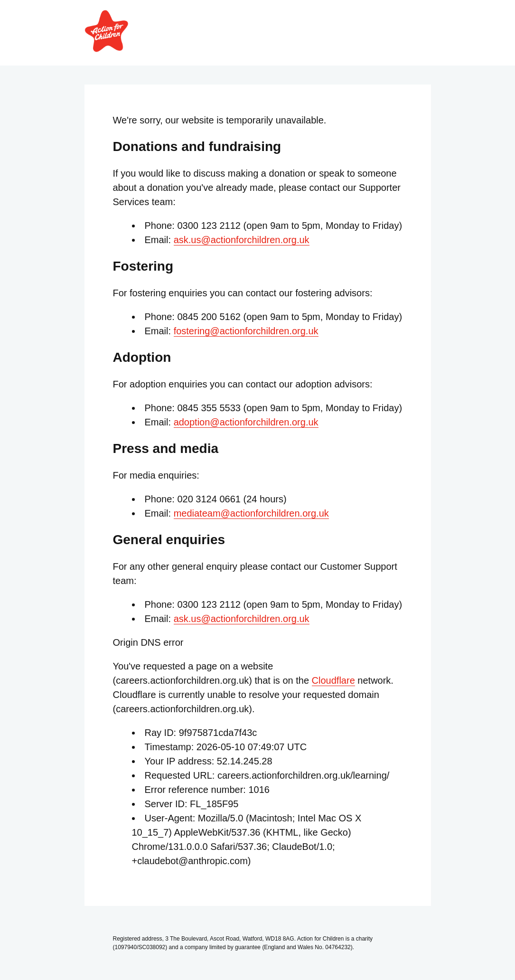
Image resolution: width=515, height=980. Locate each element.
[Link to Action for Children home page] (106, 49)
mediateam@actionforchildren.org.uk (251, 513)
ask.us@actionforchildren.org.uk (242, 240)
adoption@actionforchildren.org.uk (246, 422)
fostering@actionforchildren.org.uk (246, 331)
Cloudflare (333, 680)
